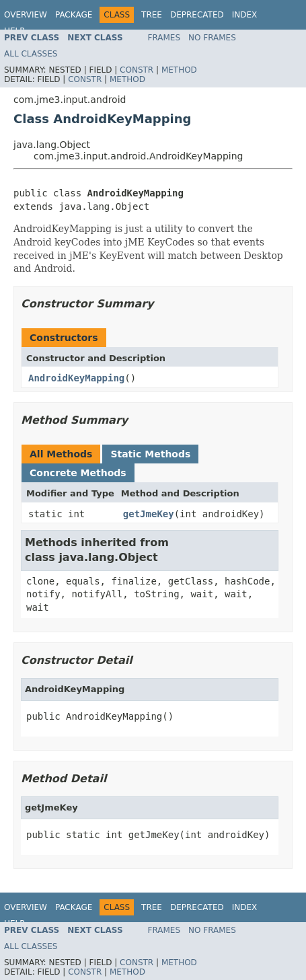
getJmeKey (149, 514)
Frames (164, 38)
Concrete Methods (78, 473)
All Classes (31, 54)
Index (245, 15)
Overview (26, 15)
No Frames (212, 38)
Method (179, 70)
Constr (137, 70)
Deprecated (197, 15)
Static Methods (150, 454)
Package (74, 15)
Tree (152, 15)
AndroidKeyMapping (76, 378)
